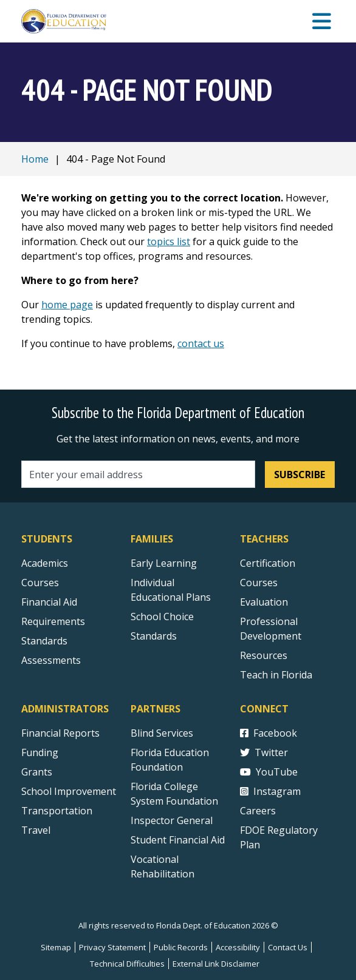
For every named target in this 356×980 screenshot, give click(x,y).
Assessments (51, 660)
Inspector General (172, 820)
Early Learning (164, 563)
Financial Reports (60, 733)
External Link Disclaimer (216, 964)
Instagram (270, 791)
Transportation (57, 811)
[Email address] (138, 474)
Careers (258, 811)
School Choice (162, 617)
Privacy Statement (112, 947)
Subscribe (300, 475)
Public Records (181, 947)
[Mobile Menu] (322, 22)
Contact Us (288, 947)
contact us (201, 343)
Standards (154, 636)
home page (67, 305)
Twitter (264, 752)
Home (35, 159)
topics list (169, 242)
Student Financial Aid (178, 840)
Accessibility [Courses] (238, 947)
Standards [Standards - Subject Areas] (44, 641)
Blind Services (162, 733)
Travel (36, 830)
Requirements (53, 621)
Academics (45, 563)
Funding (40, 752)
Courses (40, 583)
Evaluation (264, 602)
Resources (264, 655)
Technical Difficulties (127, 964)
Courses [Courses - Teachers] (259, 583)
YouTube (269, 772)
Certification (268, 563)
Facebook (269, 733)
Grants (37, 772)
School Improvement (69, 791)
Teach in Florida (276, 675)
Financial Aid (49, 602)
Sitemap (56, 947)
